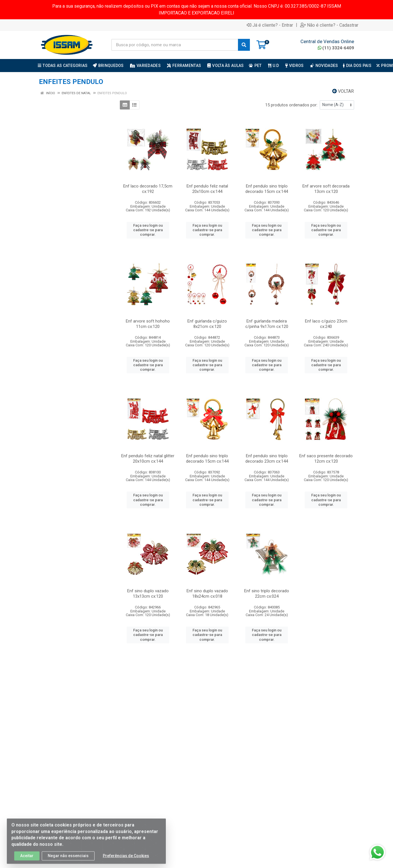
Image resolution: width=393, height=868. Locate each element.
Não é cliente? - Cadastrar (329, 25)
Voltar (343, 91)
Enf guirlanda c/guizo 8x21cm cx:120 (207, 324)
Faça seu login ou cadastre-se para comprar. (148, 230)
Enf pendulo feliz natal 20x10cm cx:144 (207, 189)
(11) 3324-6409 (336, 48)
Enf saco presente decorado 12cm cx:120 (326, 459)
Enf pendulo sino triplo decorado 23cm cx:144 (267, 459)
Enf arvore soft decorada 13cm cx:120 (326, 189)
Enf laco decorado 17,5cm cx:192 (148, 189)
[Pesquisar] (244, 45)
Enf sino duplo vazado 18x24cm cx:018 (207, 594)
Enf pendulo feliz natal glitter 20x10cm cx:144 (148, 459)
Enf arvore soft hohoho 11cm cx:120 (148, 324)
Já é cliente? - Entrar (270, 25)
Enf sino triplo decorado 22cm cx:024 (267, 594)
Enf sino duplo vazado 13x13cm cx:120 (148, 594)
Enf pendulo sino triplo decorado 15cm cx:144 (267, 189)
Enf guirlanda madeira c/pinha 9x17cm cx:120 (267, 324)
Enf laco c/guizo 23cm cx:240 (326, 324)
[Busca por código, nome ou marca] (175, 45)
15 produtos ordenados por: (291, 105)
